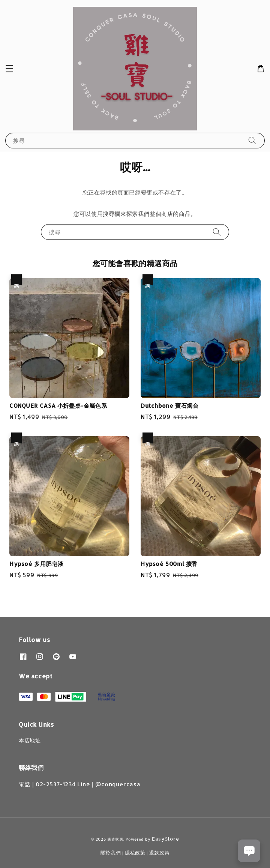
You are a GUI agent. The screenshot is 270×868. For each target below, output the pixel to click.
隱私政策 (135, 853)
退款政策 (160, 853)
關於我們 (111, 853)
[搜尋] (252, 140)
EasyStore (165, 839)
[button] (9, 69)
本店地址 (30, 740)
